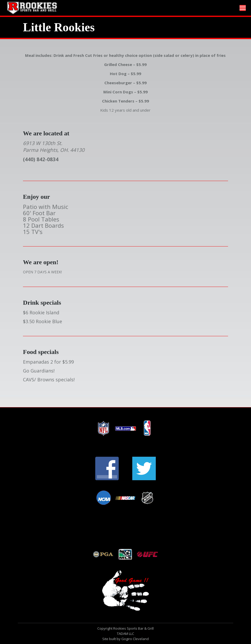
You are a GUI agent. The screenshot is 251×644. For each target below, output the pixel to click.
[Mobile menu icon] (243, 8)
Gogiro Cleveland (135, 639)
